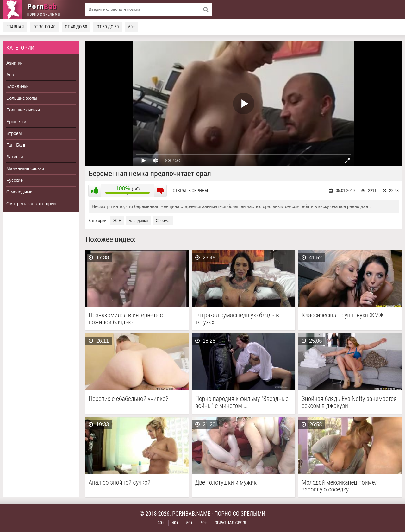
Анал (12, 75)
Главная (15, 27)
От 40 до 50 (76, 27)
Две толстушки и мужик (226, 482)
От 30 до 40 (44, 27)
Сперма (162, 221)
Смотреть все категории (31, 204)
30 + (117, 221)
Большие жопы (22, 98)
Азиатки (14, 63)
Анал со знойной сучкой (120, 482)
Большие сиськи (23, 110)
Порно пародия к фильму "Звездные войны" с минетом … (242, 402)
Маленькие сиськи (25, 168)
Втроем (14, 133)
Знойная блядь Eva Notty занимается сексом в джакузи (349, 402)
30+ (161, 523)
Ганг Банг (16, 145)
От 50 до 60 (108, 27)
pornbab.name (191, 513)
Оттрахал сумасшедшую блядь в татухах (237, 319)
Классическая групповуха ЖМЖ (343, 315)
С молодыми (19, 192)
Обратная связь (231, 523)
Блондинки (18, 86)
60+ (131, 27)
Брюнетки (16, 122)
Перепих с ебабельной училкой (129, 399)
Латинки (15, 157)
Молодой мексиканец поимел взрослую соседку (340, 486)
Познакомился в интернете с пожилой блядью (126, 319)
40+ (175, 523)
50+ (189, 523)
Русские (15, 180)
